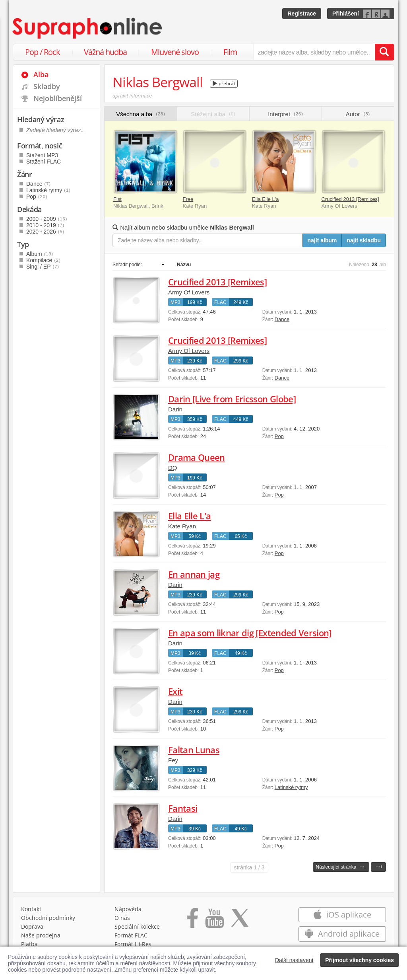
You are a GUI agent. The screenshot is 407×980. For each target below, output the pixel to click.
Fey (173, 760)
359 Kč (195, 419)
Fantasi (183, 808)
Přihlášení (346, 14)
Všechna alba (141, 114)
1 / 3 (249, 867)
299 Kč (241, 361)
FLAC (220, 302)
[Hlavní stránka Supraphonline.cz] (88, 28)
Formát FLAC (131, 935)
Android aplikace (342, 934)
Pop (279, 436)
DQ (173, 468)
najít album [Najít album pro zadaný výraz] (322, 240)
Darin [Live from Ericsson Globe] (232, 399)
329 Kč (195, 770)
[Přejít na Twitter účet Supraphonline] (240, 921)
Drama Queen (197, 457)
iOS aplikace (342, 915)
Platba (29, 944)
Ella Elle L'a (266, 199)
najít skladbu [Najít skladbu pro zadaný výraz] (364, 240)
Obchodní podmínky (48, 918)
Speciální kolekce (137, 926)
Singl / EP (43, 267)
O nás (122, 918)
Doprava (32, 926)
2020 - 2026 (45, 232)
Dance (282, 319)
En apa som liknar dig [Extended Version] (250, 633)
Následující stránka (340, 866)
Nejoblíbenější (58, 98)
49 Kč (241, 653)
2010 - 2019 (45, 225)
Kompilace (44, 260)
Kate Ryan (182, 526)
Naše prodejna (41, 935)
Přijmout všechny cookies (360, 960)
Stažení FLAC (44, 162)
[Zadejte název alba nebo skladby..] (208, 240)
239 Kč (195, 361)
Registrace (302, 14)
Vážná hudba (105, 52)
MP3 (175, 302)
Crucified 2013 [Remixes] (350, 199)
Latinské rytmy (291, 787)
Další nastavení (294, 960)
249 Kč (241, 302)
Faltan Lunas (194, 750)
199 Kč (195, 302)
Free (188, 199)
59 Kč (195, 536)
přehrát (224, 83)
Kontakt (31, 909)
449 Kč (241, 419)
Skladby (47, 86)
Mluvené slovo (175, 52)
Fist (117, 199)
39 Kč (195, 653)
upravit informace (132, 96)
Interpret (286, 114)
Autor (358, 114)
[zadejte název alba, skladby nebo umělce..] (314, 52)
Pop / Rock (43, 52)
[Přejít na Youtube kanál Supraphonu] (214, 921)
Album (40, 254)
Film (230, 52)
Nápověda (128, 909)
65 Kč (241, 536)
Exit (175, 691)
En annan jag (194, 574)
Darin (175, 409)
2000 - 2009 (47, 219)
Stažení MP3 (42, 155)
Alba (41, 74)
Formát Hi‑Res (133, 944)
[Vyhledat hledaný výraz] (384, 52)
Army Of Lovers (189, 292)
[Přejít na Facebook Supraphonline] (193, 921)
